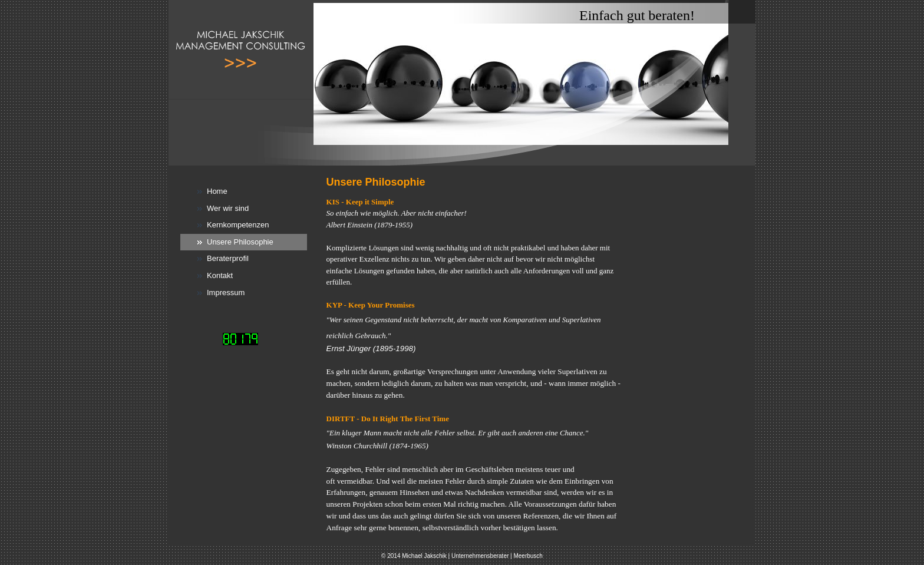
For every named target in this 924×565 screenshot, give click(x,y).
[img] (462, 83)
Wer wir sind (228, 208)
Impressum (226, 293)
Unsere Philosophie (240, 242)
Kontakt (220, 275)
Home (217, 191)
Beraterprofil (228, 258)
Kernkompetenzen (238, 225)
